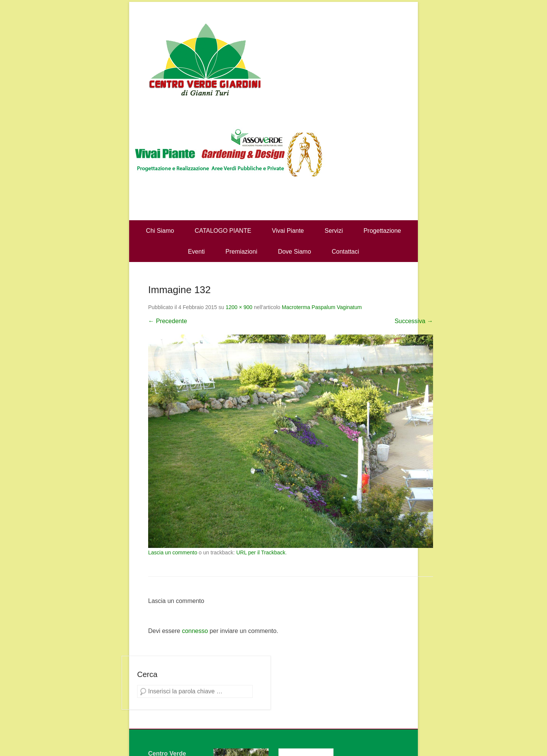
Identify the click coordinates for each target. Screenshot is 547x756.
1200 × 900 (239, 307)
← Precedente (168, 321)
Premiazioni (242, 252)
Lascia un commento (173, 552)
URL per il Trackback (261, 552)
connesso (195, 631)
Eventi (196, 252)
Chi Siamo (160, 231)
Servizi (334, 231)
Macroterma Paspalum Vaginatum (322, 307)
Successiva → (414, 321)
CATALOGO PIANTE (223, 231)
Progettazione (382, 231)
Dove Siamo (295, 252)
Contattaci (345, 252)
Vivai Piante (288, 231)
